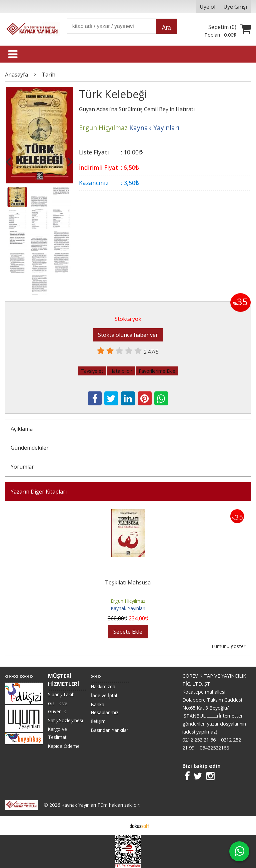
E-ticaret (117, 825)
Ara (166, 28)
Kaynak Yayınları (128, 608)
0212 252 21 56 (199, 740)
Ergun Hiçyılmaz (128, 601)
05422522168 (214, 748)
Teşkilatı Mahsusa (128, 582)
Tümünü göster (228, 646)
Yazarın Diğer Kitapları (39, 492)
